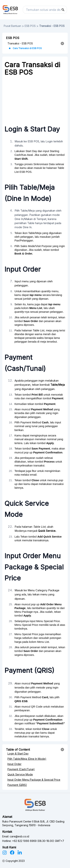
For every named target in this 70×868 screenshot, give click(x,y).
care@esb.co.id (19, 836)
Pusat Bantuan (12, 26)
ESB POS (30, 26)
